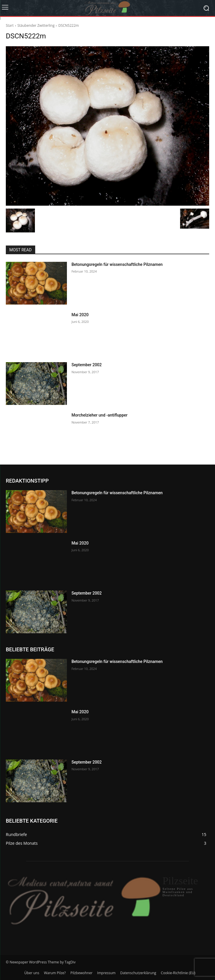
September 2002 (87, 365)
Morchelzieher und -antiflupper (100, 415)
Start (10, 25)
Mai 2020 (80, 315)
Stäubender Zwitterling (36, 25)
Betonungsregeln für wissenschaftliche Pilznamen (117, 264)
